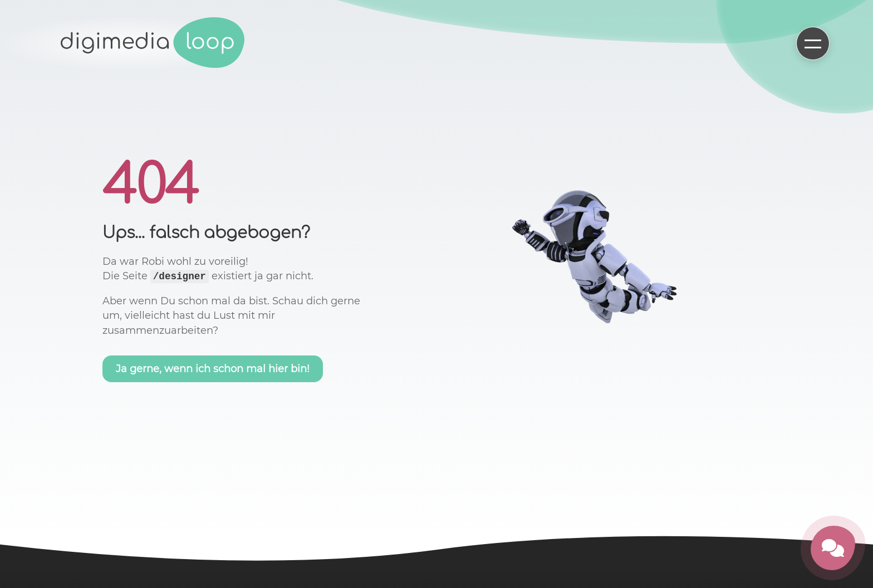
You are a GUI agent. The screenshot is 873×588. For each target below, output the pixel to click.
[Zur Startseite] (153, 44)
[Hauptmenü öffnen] (813, 43)
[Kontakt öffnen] (833, 548)
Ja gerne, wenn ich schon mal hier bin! (213, 369)
